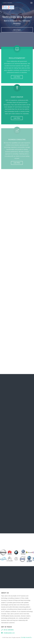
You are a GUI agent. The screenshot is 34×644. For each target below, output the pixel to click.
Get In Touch (17, 30)
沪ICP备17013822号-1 (26, 637)
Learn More (17, 78)
